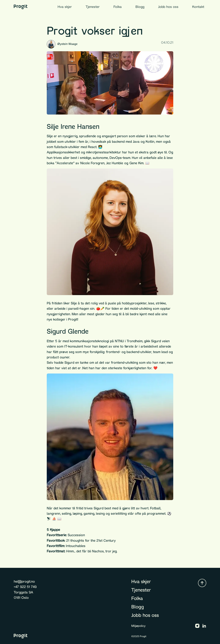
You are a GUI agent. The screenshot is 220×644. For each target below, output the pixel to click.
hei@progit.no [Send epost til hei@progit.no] (24, 581)
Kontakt (198, 7)
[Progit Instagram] (197, 626)
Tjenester (93, 7)
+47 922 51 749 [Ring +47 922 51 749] (25, 587)
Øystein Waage (62, 44)
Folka (118, 7)
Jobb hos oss (168, 7)
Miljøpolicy (138, 626)
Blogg (140, 7)
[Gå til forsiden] (21, 7)
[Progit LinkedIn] (204, 626)
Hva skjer (65, 7)
